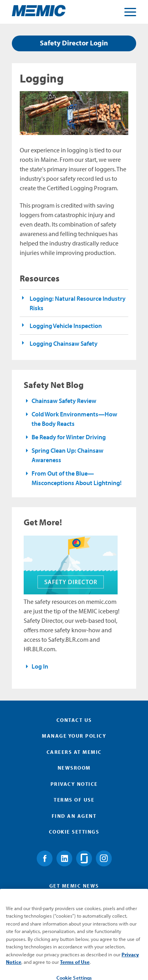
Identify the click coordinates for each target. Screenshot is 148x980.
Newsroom (74, 768)
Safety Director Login (74, 43)
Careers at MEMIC (74, 752)
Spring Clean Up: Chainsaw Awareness (67, 455)
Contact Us (74, 720)
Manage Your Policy (74, 736)
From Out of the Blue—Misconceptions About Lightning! (77, 478)
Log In (40, 666)
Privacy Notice (74, 784)
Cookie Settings (74, 832)
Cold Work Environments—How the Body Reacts (74, 419)
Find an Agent (74, 816)
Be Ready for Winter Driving (69, 437)
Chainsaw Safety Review (64, 401)
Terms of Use (74, 800)
